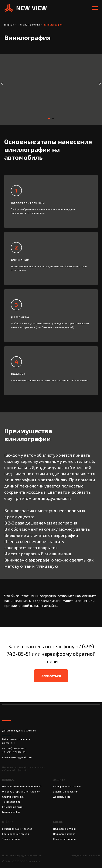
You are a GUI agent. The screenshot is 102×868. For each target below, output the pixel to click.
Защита (59, 780)
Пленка (8, 780)
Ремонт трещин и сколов (17, 829)
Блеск (58, 822)
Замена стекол (11, 839)
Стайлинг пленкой (13, 797)
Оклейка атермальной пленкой (21, 791)
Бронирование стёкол (16, 834)
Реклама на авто (12, 807)
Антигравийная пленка (67, 786)
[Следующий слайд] (100, 83)
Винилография (11, 812)
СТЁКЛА (8, 822)
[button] (51, 676)
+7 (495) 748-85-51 (14, 748)
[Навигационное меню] (95, 8)
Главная (9, 24)
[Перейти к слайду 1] (49, 118)
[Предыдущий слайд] (2, 83)
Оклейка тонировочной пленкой (22, 786)
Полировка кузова (64, 834)
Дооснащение (62, 797)
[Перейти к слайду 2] (53, 118)
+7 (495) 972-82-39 (14, 752)
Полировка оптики (64, 829)
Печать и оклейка (29, 24)
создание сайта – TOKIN (85, 855)
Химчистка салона (64, 839)
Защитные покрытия (66, 791)
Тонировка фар (11, 802)
